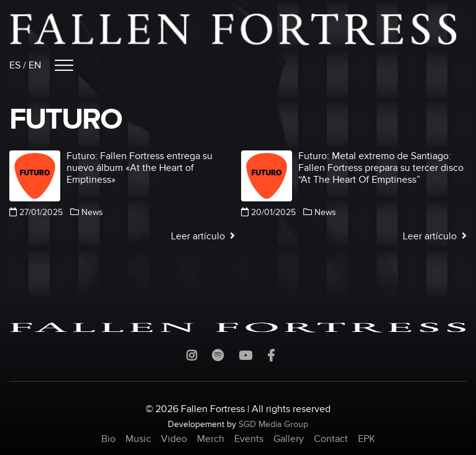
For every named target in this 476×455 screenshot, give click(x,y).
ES (15, 65)
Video (174, 439)
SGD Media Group (273, 424)
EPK (367, 439)
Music (138, 439)
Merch (211, 439)
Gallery (289, 439)
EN (35, 65)
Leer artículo (203, 236)
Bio (108, 439)
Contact (331, 439)
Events (249, 439)
